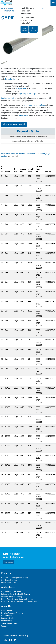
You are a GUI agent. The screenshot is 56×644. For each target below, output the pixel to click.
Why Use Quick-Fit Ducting (12, 597)
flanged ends (21, 89)
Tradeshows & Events (10, 623)
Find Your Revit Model (14, 124)
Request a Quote (28, 131)
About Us (6, 606)
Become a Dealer (8, 618)
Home (3, 9)
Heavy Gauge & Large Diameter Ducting (17, 599)
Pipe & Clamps (9, 11)
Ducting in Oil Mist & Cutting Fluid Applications (19, 602)
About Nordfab (7, 610)
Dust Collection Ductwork (11, 591)
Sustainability (7, 621)
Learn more (24, 115)
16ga (29, 94)
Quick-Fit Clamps (12, 79)
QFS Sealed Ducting (9, 580)
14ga (34, 94)
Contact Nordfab (8, 98)
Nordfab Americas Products (12, 613)
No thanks (34, 29)
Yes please (24, 29)
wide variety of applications (34, 105)
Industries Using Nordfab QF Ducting (16, 594)
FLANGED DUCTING (9, 583)
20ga (25, 94)
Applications (8, 587)
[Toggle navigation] (53, 3)
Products (12, 9)
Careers (4, 626)
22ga (20, 94)
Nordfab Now (6, 616)
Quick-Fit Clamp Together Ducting (14, 577)
